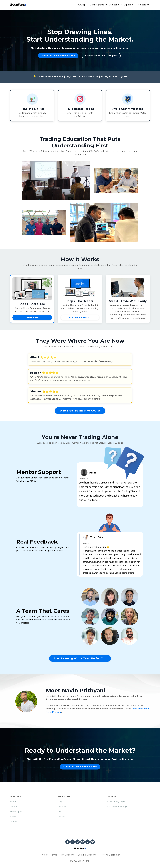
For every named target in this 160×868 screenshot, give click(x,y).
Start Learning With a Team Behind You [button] (80, 660)
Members (143, 5)
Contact (14, 824)
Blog (60, 804)
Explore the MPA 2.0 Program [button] (101, 56)
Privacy (44, 857)
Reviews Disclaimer (110, 857)
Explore (129, 5)
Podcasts (62, 809)
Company (115, 5)
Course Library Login (116, 804)
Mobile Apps (16, 814)
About (13, 804)
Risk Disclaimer (67, 857)
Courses (62, 819)
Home (13, 819)
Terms (54, 857)
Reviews (14, 809)
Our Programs (98, 5)
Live (60, 814)
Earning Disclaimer (88, 857)
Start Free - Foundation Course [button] (58, 56)
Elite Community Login (117, 809)
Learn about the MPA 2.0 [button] (80, 319)
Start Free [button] (32, 318)
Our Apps (82, 5)
